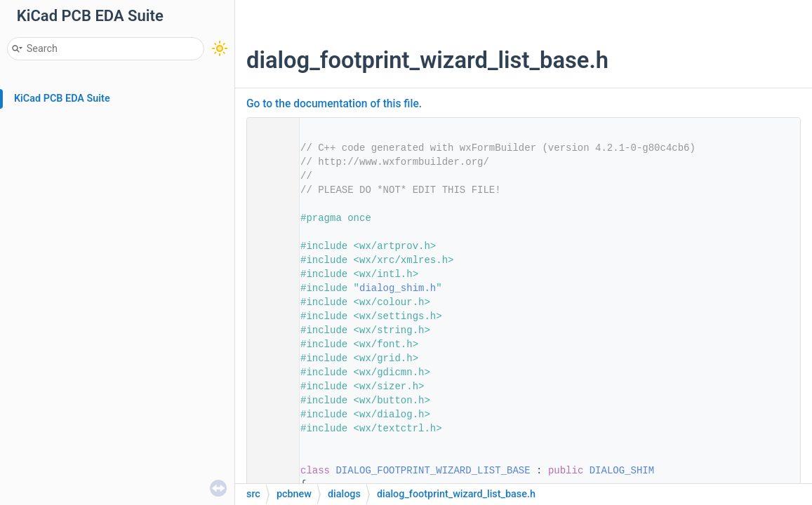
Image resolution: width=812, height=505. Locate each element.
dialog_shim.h (398, 288)
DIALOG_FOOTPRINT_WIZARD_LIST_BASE (433, 471)
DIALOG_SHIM (622, 471)
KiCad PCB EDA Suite (62, 99)
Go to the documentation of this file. (334, 104)
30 (269, 471)
